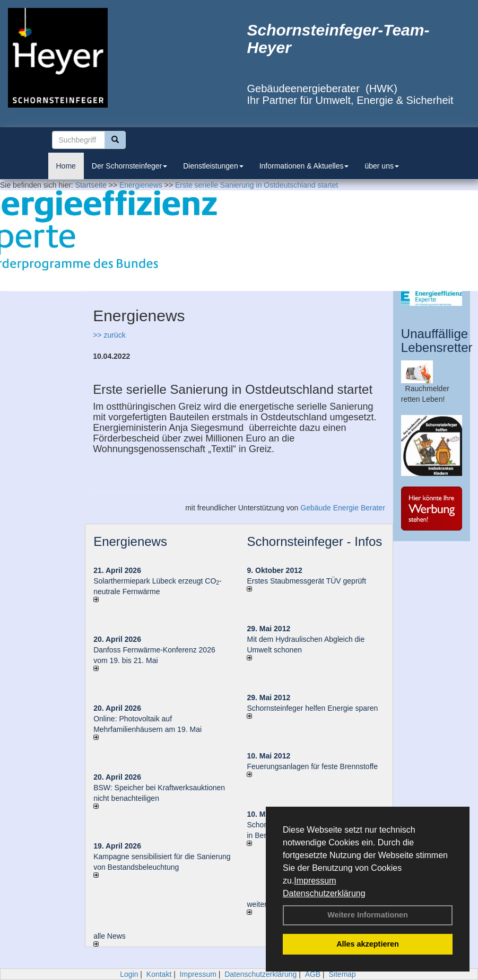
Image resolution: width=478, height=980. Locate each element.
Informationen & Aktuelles (304, 166)
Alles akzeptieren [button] (368, 944)
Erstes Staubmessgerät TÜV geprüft (306, 581)
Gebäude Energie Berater (343, 508)
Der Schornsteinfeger (129, 166)
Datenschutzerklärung (324, 893)
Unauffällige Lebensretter (437, 341)
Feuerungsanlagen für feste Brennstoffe (312, 766)
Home (66, 166)
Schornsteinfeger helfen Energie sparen (312, 708)
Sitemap (342, 974)
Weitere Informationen (368, 915)
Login (129, 974)
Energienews (130, 541)
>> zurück (109, 335)
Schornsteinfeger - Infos (314, 541)
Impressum (315, 881)
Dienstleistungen (213, 166)
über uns (381, 166)
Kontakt (159, 974)
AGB (313, 974)
